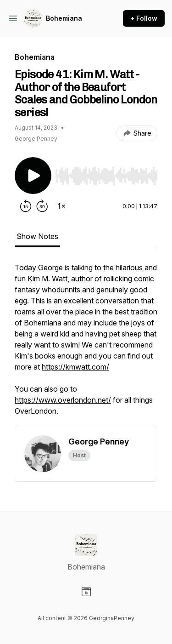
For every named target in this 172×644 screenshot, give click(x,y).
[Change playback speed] (61, 206)
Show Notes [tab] (37, 236)
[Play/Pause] (33, 176)
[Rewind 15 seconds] (26, 206)
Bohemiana (64, 18)
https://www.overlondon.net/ (63, 400)
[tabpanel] (86, 344)
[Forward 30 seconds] (42, 206)
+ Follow (144, 18)
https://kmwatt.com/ (75, 367)
